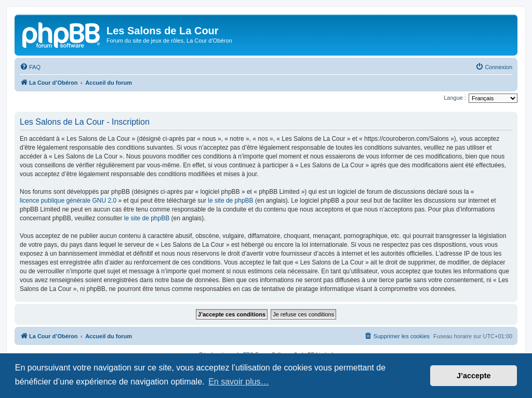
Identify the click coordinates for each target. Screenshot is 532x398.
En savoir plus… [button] (239, 382)
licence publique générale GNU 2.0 (68, 201)
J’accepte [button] (474, 376)
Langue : (455, 98)
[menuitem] (30, 67)
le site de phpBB (230, 201)
